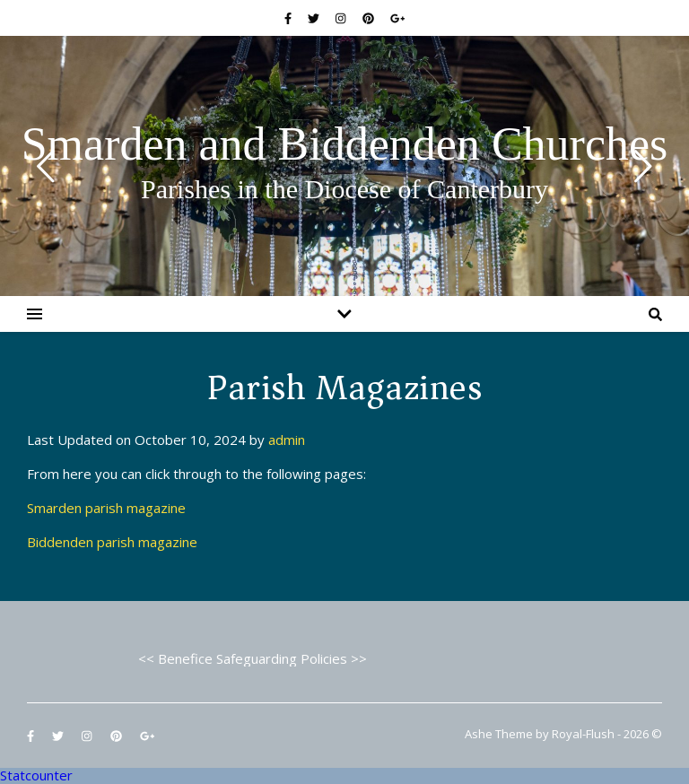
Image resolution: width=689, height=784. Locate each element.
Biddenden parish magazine (112, 542)
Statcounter (36, 775)
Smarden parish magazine (106, 508)
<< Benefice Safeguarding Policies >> (253, 658)
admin (287, 440)
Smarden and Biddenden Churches (345, 144)
